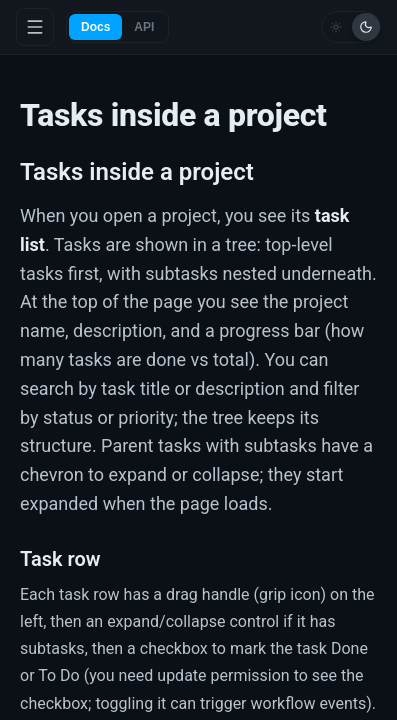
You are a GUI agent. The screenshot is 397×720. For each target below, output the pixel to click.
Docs (95, 27)
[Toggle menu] (35, 27)
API (144, 27)
